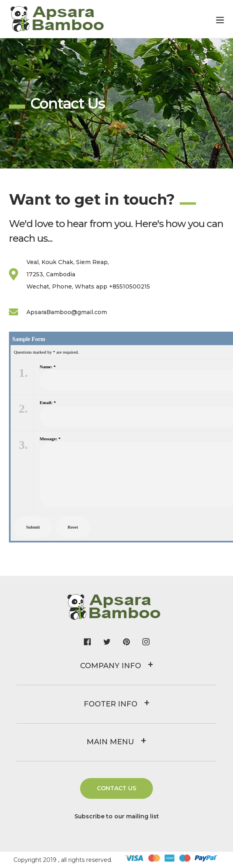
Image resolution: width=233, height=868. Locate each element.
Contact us (116, 788)
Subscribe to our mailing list (117, 816)
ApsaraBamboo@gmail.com (58, 312)
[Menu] (220, 19)
